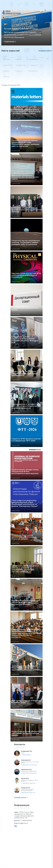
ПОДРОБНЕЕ (9, 42)
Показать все (44, 51)
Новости (19, 59)
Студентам (19, 71)
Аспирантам (21, 65)
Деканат (6, 71)
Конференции (32, 59)
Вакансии (34, 65)
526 (19, 85)
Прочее (6, 77)
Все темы (7, 59)
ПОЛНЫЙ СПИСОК (20, 798)
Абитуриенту (33, 71)
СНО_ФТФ (7, 65)
